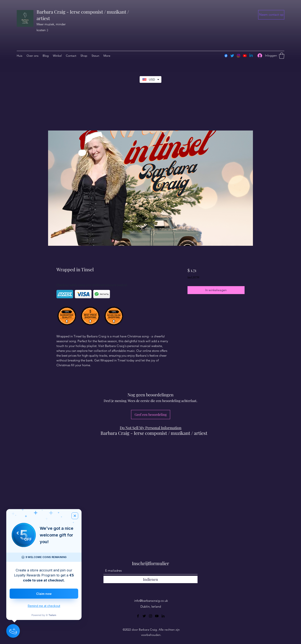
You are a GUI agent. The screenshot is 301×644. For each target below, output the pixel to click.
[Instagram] (239, 56)
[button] (271, 15)
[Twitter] (232, 56)
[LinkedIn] (163, 616)
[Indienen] (150, 579)
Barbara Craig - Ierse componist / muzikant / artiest (154, 433)
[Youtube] (245, 56)
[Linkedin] (251, 56)
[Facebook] (226, 56)
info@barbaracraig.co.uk (151, 601)
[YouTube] (157, 616)
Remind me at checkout (44, 606)
